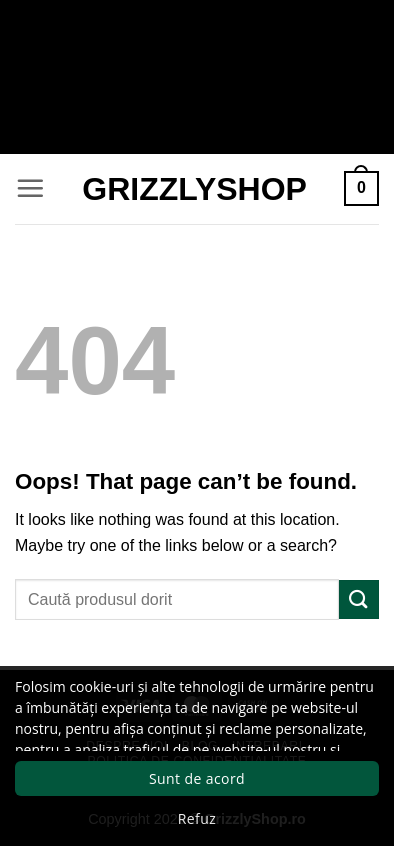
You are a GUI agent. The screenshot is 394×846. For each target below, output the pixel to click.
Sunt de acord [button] (197, 778)
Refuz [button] (197, 818)
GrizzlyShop (194, 189)
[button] (30, 188)
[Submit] (359, 599)
